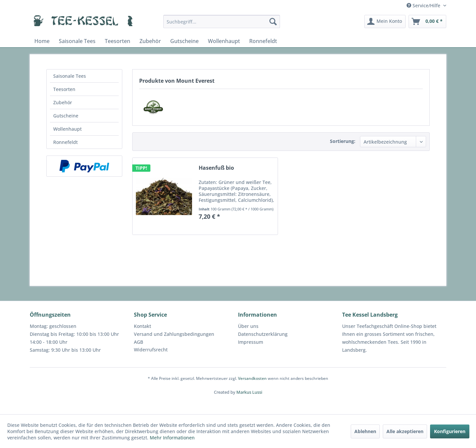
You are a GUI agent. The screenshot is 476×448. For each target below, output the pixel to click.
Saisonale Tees (70, 76)
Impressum (251, 342)
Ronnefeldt (65, 142)
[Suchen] (273, 22)
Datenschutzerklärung (263, 334)
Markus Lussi (249, 392)
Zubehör (63, 102)
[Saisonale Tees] (77, 41)
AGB (139, 342)
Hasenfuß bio (216, 168)
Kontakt (142, 326)
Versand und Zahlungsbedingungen (174, 334)
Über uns (248, 326)
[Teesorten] (118, 41)
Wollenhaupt (67, 129)
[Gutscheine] (184, 41)
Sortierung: (343, 141)
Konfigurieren (450, 431)
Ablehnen (365, 431)
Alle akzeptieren (405, 431)
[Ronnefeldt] (263, 41)
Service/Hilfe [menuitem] (424, 5)
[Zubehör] (150, 41)
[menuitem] (222, 22)
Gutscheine (66, 116)
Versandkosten (252, 378)
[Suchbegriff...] (222, 22)
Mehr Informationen (172, 438)
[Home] (42, 41)
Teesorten (64, 89)
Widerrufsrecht (151, 350)
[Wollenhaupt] (224, 41)
